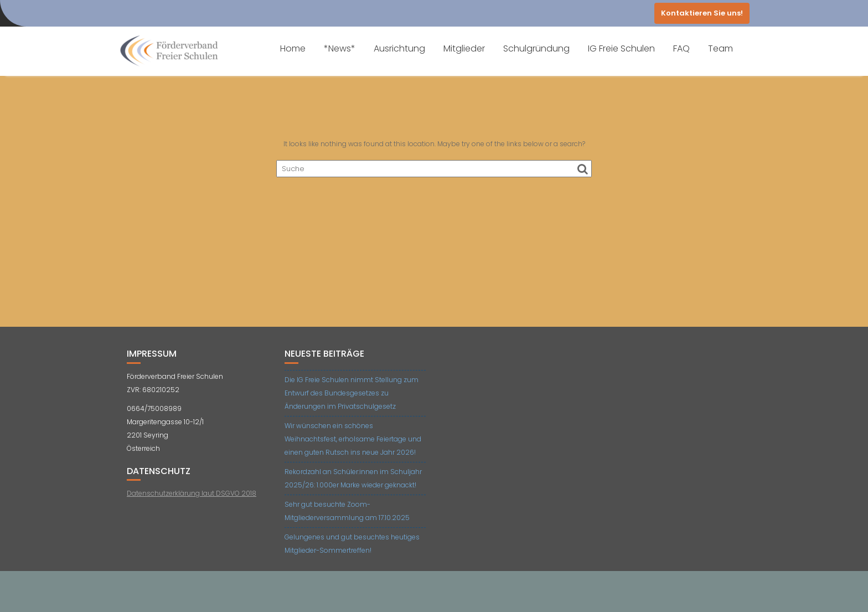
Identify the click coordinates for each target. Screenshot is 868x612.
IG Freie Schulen (621, 48)
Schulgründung (536, 48)
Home (293, 48)
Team (720, 48)
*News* (340, 48)
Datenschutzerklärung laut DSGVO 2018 (192, 493)
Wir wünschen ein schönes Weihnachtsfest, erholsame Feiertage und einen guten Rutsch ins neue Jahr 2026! (353, 439)
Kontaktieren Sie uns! (702, 13)
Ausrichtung (399, 48)
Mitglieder (464, 48)
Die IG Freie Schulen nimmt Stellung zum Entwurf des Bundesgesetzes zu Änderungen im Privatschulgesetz (352, 393)
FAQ (681, 48)
